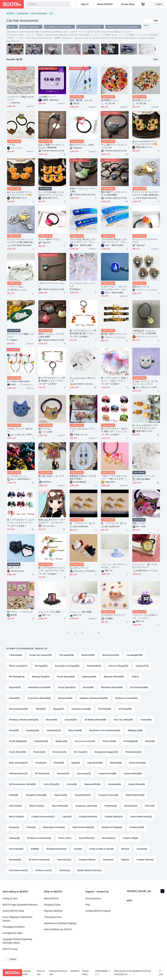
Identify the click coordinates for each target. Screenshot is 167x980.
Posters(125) (39, 752)
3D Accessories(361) (19, 709)
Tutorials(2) (108, 860)
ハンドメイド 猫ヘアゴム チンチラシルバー (146, 566)
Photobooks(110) (133, 752)
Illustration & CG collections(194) (105, 730)
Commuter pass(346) (81, 709)
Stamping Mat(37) (83, 795)
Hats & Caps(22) (16, 817)
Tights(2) (125, 860)
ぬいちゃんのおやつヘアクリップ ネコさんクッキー (145, 427)
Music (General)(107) (19, 763)
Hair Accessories (39, 13)
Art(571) (135, 677)
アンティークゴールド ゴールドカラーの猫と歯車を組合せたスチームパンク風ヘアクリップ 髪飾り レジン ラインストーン (146, 194)
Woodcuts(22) (131, 806)
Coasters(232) (33, 730)
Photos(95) (59, 763)
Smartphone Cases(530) (39, 687)
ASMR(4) (35, 849)
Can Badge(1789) (134, 655)
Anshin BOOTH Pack (13, 911)
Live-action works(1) (18, 870)
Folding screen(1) (44, 870)
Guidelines (75, 971)
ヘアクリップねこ (16, 287)
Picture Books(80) (137, 763)
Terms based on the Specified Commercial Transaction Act (132, 973)
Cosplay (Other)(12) (114, 817)
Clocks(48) (72, 784)
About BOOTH (105, 4)
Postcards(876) (94, 666)
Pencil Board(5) (16, 849)
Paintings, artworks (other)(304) (24, 720)
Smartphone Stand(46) (36, 795)
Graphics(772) (142, 666)
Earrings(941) (41, 666)
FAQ (88, 905)
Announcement (93, 898)
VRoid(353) (41, 709)
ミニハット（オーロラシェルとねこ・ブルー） (114, 566)
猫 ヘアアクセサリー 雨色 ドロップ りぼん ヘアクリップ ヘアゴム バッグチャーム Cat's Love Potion (115, 379)
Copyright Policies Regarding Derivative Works (17, 941)
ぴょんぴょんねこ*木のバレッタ (83, 379)
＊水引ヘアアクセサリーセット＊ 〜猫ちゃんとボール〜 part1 (114, 477)
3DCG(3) (125, 849)
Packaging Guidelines (14, 927)
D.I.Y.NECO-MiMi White (18, 381)
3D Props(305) (125, 709)
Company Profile (26, 973)
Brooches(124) (59, 752)
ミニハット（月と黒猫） (50, 612)
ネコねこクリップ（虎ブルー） (20, 430)
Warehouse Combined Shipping (60, 923)
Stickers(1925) (88, 655)
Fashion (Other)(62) (133, 774)
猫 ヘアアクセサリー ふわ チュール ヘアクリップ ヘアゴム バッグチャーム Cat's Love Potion (21, 521)
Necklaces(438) (65, 698)
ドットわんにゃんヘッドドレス (82, 285)
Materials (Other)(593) (114, 677)
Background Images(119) (106, 752)
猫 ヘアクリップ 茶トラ (114, 523)
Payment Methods (53, 911)
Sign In (85, 4)
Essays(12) (14, 827)
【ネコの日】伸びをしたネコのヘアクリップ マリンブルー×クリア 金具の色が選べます (83, 241)
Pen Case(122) (80, 752)
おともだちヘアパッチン (144, 476)
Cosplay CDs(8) (137, 827)
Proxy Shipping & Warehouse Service (17, 919)
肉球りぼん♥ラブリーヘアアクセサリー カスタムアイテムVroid (52, 521)
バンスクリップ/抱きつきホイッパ (20, 98)
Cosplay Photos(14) (88, 817)
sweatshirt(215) (54, 730)
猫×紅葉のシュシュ (141, 100)
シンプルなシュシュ (17, 476)
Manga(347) (59, 709)
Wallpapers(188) (135, 730)
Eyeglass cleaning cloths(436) (94, 698)
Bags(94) (76, 763)
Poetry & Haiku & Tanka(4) (102, 849)
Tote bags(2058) (67, 655)
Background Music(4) (56, 849)
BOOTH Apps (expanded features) (20, 905)
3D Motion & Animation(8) (39, 838)
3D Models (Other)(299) (95, 720)
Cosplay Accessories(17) (43, 817)
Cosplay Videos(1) (145, 860)
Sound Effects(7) (87, 838)
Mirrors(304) (51, 720)
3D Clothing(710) (17, 677)
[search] (66, 4)
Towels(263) (146, 720)
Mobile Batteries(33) (135, 795)
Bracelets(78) (63, 774)
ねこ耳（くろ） (15, 568)
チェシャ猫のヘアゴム (49, 239)
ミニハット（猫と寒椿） (81, 612)
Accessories (23, 13)
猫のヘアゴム (45, 429)
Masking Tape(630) (41, 677)
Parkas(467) (14, 698)
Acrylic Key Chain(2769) (41, 655)
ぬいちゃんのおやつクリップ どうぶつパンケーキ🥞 (20, 193)
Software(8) (14, 838)
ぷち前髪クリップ (47, 97)
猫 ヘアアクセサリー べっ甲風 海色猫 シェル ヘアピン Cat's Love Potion (52, 379)
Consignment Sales (12, 933)
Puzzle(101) (41, 763)
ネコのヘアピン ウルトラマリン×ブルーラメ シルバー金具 (114, 288)
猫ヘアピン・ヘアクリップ (20, 612)
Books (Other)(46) (137, 784)
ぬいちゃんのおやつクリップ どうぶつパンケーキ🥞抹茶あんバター (146, 143)
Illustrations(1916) (111, 655)
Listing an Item (10, 898)
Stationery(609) (89, 677)
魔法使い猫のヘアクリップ (114, 334)
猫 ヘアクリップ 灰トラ (82, 523)
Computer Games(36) (108, 795)
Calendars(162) (41, 741)
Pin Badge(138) (131, 741)
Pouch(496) (88, 687)
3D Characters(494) (139, 687)
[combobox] (47, 4)
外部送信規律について (103, 973)
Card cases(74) (84, 774)
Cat (51, 13)
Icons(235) (14, 730)
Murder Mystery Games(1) (89, 870)
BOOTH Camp (10, 949)
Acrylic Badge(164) (18, 741)
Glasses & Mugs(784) (118, 666)
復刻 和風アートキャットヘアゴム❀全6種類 (114, 193)
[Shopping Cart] (143, 4)
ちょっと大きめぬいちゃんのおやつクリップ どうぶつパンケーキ (51, 194)
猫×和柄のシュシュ (110, 100)
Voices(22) (150, 806)
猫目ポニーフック (141, 287)
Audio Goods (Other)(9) (83, 827)
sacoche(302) (71, 720)
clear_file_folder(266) (123, 720)
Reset (146, 25)
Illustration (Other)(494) (112, 687)
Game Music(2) (64, 860)
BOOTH (10, 13)
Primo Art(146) (109, 741)
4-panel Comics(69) (107, 774)
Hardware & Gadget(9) (112, 827)
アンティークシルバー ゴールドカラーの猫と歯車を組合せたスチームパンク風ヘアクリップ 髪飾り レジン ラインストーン (21, 241)
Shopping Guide (52, 905)
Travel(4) (78, 849)
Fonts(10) (31, 827)
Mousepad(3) (15, 860)
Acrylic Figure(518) (67, 687)
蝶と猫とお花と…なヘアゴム (51, 477)
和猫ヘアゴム (139, 523)
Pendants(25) (111, 806)
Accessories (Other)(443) (39, 698)
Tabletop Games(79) (18, 774)
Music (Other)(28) (60, 806)
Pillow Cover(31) (37, 806)
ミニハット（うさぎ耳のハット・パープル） (145, 616)
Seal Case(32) (15, 806)
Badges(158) (61, 741)
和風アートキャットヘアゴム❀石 (82, 190)
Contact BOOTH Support (98, 911)
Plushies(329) (105, 709)
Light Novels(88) (95, 763)
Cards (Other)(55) (51, 784)
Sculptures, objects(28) (86, 806)
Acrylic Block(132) (17, 752)
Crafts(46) (14, 795)
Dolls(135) (150, 741)
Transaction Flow (53, 917)
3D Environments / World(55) (22, 784)
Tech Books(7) (109, 838)
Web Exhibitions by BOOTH (58, 929)
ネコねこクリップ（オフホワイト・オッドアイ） (145, 383)
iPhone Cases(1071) (18, 666)
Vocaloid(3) (142, 849)
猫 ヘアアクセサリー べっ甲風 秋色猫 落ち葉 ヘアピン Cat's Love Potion (83, 332)
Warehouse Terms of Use (58, 973)
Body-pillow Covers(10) (54, 827)
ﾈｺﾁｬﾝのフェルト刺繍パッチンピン (21, 335)
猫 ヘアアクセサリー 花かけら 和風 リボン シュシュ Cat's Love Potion (114, 430)
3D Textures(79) (42, 774)
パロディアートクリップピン (51, 285)
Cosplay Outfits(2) (87, 860)
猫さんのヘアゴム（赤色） (82, 145)
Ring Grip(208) (75, 730)
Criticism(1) (65, 870)
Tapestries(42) (61, 795)
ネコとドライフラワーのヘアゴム (145, 241)
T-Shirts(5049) (15, 655)
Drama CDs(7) (65, 838)
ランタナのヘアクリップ (113, 615)
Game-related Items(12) (141, 817)
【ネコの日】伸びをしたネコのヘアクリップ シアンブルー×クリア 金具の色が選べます (114, 241)
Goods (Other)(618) (66, 677)
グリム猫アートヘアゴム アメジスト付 (114, 146)
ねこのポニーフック (79, 568)
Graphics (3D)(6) (130, 838)
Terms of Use (41, 973)
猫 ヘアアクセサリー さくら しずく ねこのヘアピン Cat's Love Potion (52, 569)
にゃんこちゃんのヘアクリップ (82, 430)
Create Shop (128, 4)
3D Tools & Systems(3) (39, 860)
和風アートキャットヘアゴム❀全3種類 (51, 335)
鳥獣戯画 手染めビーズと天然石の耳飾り (83, 477)
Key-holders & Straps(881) (67, 666)
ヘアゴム (11, 145)
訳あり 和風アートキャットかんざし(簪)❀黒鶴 (51, 146)
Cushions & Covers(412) (126, 698)
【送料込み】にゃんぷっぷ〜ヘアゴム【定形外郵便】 (144, 332)
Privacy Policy (85, 973)
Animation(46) (114, 784)
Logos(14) (67, 817)
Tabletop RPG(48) (92, 784)
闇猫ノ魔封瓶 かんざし (81, 100)
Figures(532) (15, 687)
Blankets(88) (116, 763)
